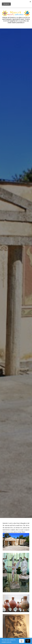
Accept (22, 641)
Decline (28, 641)
